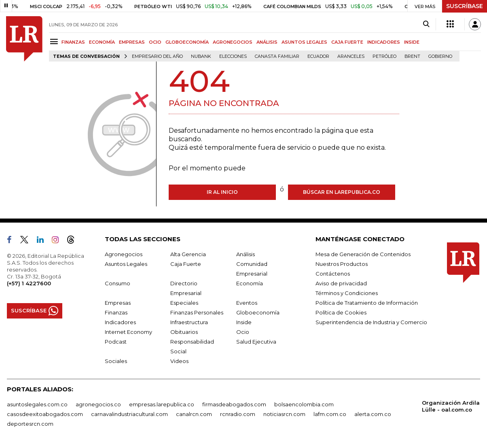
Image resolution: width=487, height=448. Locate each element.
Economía (250, 283)
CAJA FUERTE (347, 42)
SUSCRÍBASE (465, 6)
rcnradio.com (238, 414)
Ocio (243, 332)
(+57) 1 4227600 (29, 283)
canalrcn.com (194, 414)
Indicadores (120, 322)
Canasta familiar (277, 56)
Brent (412, 56)
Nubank (201, 56)
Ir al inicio (222, 192)
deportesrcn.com (30, 424)
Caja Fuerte (186, 264)
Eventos (247, 303)
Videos (179, 361)
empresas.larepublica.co (162, 404)
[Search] (426, 24)
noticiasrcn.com (284, 414)
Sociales (116, 361)
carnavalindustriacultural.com (129, 414)
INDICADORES (384, 42)
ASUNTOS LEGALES (304, 42)
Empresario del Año (157, 56)
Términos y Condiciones (347, 293)
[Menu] (55, 41)
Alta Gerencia (188, 254)
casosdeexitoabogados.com (45, 414)
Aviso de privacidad (341, 283)
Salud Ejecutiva (256, 342)
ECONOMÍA (102, 42)
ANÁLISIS (267, 42)
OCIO (155, 42)
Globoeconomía (258, 312)
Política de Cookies (341, 312)
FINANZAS (73, 42)
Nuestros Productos (342, 264)
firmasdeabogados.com (234, 404)
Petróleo (384, 56)
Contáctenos (333, 274)
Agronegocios (124, 254)
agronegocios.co (98, 404)
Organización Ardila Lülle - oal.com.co (451, 406)
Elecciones (233, 56)
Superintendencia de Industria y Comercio (371, 322)
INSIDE (412, 42)
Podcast (116, 342)
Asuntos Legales (126, 264)
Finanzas (116, 312)
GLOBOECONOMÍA (187, 42)
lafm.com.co (330, 414)
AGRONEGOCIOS (233, 42)
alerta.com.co (373, 414)
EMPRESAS (132, 42)
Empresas (118, 303)
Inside (244, 322)
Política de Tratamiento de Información (367, 303)
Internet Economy (128, 332)
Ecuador (318, 56)
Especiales (184, 303)
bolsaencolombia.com (304, 404)
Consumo (118, 283)
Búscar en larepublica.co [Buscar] (342, 192)
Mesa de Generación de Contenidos (363, 254)
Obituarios (184, 332)
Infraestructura (189, 322)
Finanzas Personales (197, 312)
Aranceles (351, 56)
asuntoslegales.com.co (37, 404)
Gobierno (440, 56)
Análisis (246, 254)
